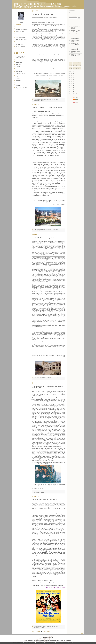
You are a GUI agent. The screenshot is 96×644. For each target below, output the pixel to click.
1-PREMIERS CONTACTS (21, 27)
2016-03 (72, 76)
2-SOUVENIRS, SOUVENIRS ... (22, 29)
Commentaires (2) (37, 379)
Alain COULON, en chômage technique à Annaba (48, 238)
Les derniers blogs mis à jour (37, 639)
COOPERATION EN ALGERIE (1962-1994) (38, 4)
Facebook (42, 101)
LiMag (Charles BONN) (20, 76)
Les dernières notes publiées (48, 639)
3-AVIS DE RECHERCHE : (21, 32)
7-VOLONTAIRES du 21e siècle (22, 42)
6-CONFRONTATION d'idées (21, 40)
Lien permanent (55, 99)
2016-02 (72, 78)
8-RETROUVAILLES (19, 44)
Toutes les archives (74, 94)
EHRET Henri (18, 65)
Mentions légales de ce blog (39, 641)
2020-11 (72, 74)
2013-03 (72, 92)
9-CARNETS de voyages (20, 47)
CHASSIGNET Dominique (21, 60)
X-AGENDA (18, 49)
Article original (48, 78)
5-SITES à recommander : (21, 37)
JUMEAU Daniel (19, 71)
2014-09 (72, 82)
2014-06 (72, 84)
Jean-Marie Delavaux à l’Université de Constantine (75, 27)
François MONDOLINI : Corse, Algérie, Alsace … (48, 108)
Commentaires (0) (37, 101)
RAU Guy (17, 83)
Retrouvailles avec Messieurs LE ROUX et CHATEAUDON (75, 45)
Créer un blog (45, 637)
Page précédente (35, 631)
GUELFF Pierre (19, 67)
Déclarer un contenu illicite (29, 641)
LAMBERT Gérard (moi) (20, 74)
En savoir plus (71, 643)
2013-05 (72, 90)
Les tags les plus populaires (59, 639)
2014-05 (72, 86)
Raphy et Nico (18, 81)
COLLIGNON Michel (19, 62)
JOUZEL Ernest (19, 69)
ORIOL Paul (18, 78)
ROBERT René (19, 85)
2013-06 (72, 88)
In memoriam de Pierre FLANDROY (44, 14)
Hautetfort (51, 637)
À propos (21, 22)
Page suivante (48, 631)
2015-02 (72, 80)
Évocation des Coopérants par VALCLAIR (46, 499)
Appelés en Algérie (74, 13)
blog (71, 641)
